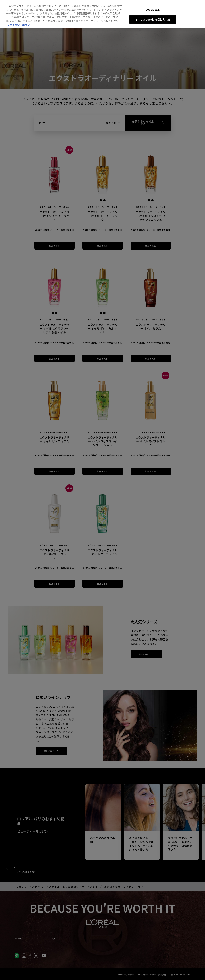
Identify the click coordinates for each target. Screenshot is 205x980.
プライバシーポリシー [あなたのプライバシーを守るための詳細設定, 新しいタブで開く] (20, 25)
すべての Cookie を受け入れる (153, 19)
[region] (102, 14)
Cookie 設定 (153, 10)
